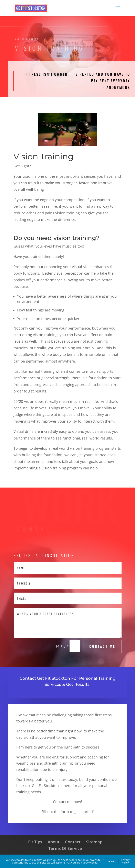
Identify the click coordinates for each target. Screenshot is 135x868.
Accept (112, 861)
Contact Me (102, 646)
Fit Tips (35, 842)
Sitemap (94, 842)
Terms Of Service (65, 848)
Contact (73, 842)
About (54, 842)
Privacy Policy (125, 861)
